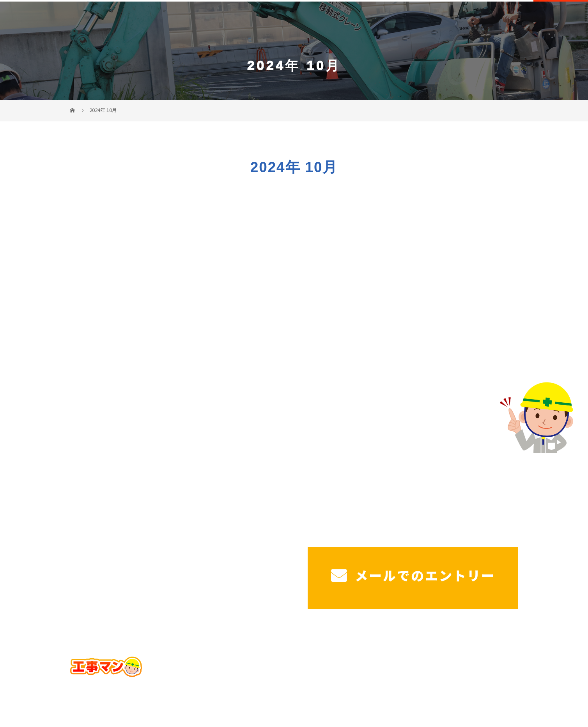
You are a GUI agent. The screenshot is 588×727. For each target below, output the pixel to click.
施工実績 (464, 20)
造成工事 (431, 20)
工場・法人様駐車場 (382, 20)
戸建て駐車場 (326, 20)
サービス (287, 20)
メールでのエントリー (413, 575)
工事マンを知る (507, 20)
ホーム (256, 20)
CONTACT (561, 20)
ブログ (469, 680)
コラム (503, 680)
